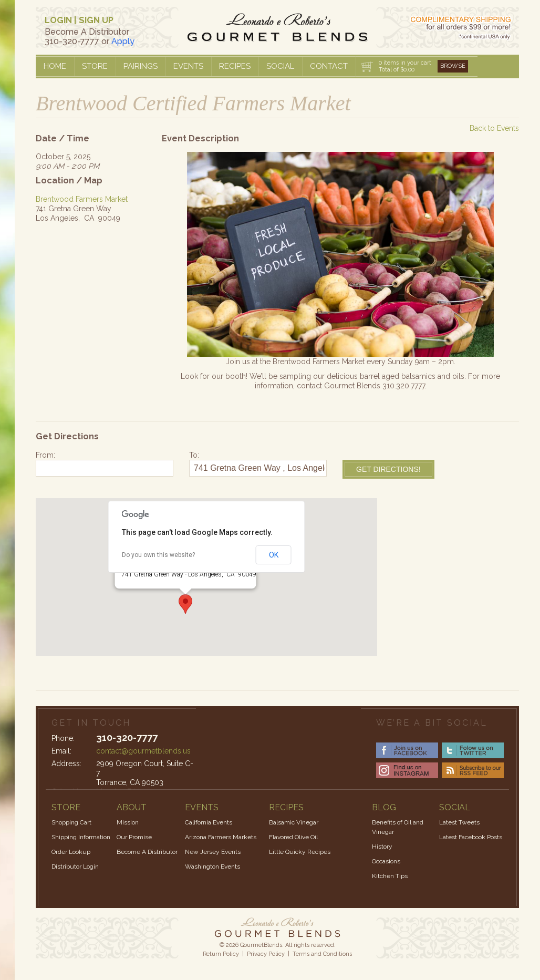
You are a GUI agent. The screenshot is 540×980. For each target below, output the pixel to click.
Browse (453, 66)
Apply (123, 41)
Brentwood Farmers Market (82, 199)
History (382, 847)
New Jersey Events (213, 852)
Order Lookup (71, 852)
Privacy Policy (266, 954)
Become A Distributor (147, 852)
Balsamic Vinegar (294, 822)
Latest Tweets (459, 822)
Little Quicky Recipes (300, 852)
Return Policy (221, 954)
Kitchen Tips (390, 876)
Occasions (386, 861)
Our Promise (134, 837)
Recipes (235, 66)
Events (188, 66)
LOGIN (58, 20)
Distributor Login (75, 866)
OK (274, 555)
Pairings (141, 66)
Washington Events (212, 866)
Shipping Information (81, 837)
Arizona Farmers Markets (221, 837)
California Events (209, 822)
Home (55, 66)
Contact (329, 66)
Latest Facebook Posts (471, 837)
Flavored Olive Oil (293, 837)
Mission (128, 822)
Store (95, 66)
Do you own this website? (158, 555)
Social (280, 66)
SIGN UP (96, 20)
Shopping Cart (71, 822)
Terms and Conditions (322, 954)
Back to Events (494, 128)
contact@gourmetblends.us (143, 751)
